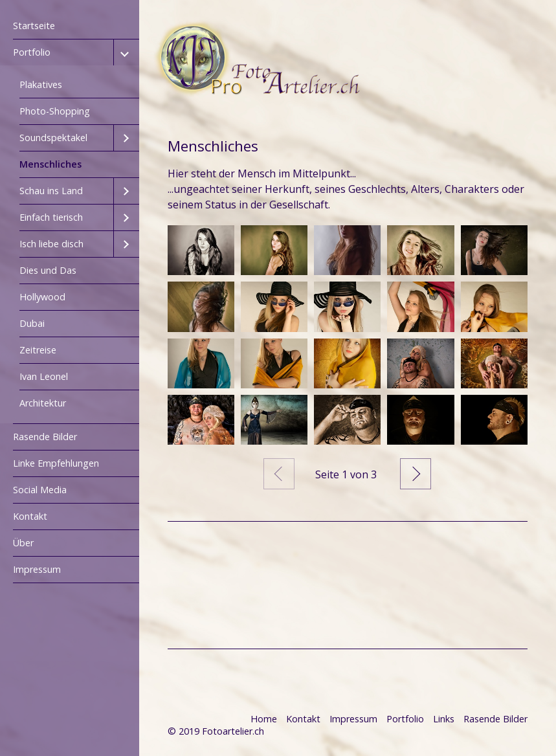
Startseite (34, 26)
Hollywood (42, 297)
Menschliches (50, 164)
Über (23, 543)
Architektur (43, 403)
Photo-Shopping (55, 111)
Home (264, 719)
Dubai (32, 323)
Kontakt (30, 516)
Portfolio (32, 52)
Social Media (40, 490)
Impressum (37, 569)
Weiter (416, 474)
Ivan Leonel (44, 376)
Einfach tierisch (51, 217)
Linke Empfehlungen (56, 463)
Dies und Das (48, 270)
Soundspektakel (53, 138)
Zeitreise (38, 350)
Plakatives (41, 84)
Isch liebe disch (51, 244)
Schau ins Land (51, 191)
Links (444, 719)
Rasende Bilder (45, 437)
